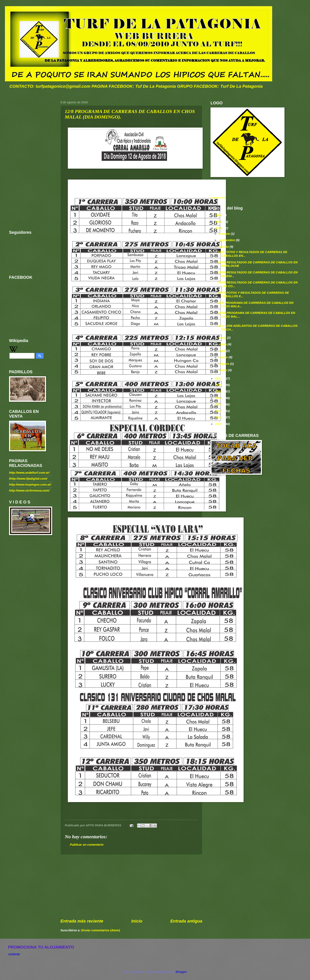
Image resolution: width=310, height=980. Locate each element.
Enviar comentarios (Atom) (101, 930)
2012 (219, 411)
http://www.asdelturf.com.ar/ (29, 473)
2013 (219, 404)
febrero (224, 364)
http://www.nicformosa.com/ (29, 491)
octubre (225, 234)
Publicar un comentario (87, 845)
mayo (223, 344)
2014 (219, 398)
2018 (219, 228)
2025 (219, 215)
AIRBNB (14, 954)
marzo (224, 357)
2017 (219, 379)
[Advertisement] (131, 886)
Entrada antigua (186, 921)
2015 (219, 392)
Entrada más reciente (82, 921)
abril (222, 351)
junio (223, 338)
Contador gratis (218, 198)
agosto (224, 247)
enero (223, 370)
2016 (219, 385)
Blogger (181, 972)
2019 (219, 222)
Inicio (137, 921)
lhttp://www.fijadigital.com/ (28, 479)
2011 (219, 417)
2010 (219, 424)
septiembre (227, 240)
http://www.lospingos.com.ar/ (30, 485)
